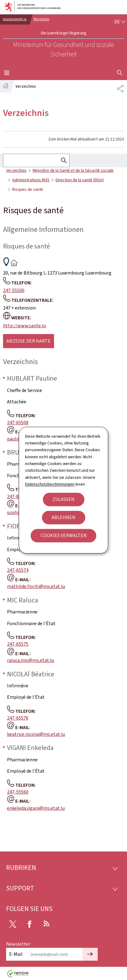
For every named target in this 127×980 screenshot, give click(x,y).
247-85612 (18, 496)
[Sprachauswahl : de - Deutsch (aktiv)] (120, 22)
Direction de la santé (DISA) (80, 180)
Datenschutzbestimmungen (50, 484)
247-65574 (18, 570)
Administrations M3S (31, 180)
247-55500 (14, 290)
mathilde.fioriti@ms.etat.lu (36, 586)
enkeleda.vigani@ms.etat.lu (36, 808)
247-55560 (18, 792)
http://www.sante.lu (24, 326)
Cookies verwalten (64, 535)
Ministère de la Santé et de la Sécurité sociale (73, 170)
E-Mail (16, 954)
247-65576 (18, 718)
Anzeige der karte (29, 341)
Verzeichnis (16, 170)
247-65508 (18, 423)
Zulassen (64, 499)
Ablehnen (64, 517)
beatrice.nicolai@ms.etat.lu (36, 734)
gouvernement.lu (15, 19)
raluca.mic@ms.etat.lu (31, 660)
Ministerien (42, 19)
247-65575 (18, 644)
